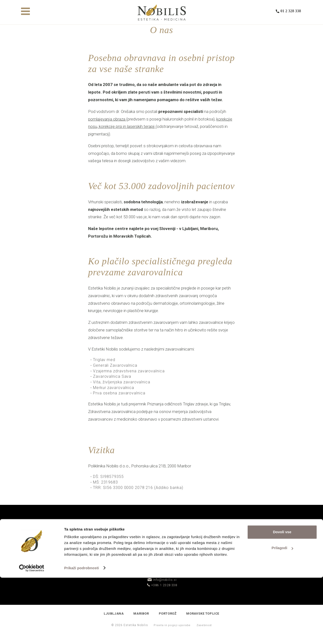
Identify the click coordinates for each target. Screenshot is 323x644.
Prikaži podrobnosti (81, 634)
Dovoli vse (282, 598)
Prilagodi (282, 614)
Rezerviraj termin (197, 560)
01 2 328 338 (288, 13)
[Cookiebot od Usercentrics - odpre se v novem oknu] (32, 634)
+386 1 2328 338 (162, 585)
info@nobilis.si (162, 580)
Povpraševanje (126, 560)
